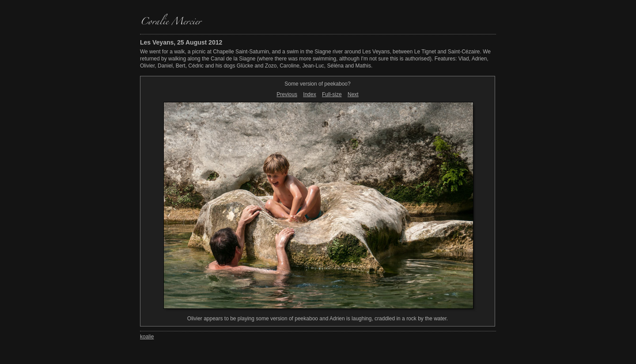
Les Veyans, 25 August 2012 (181, 42)
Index (309, 94)
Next (353, 94)
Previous (287, 94)
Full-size (332, 94)
